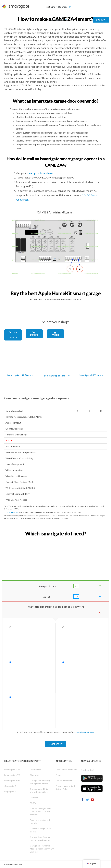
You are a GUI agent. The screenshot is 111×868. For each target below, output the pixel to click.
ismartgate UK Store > (91, 375)
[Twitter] (87, 800)
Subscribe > (89, 770)
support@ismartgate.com (84, 732)
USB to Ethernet (12, 512)
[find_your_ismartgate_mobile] (55, 540)
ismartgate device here (40, 173)
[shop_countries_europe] (34, 340)
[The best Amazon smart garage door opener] (20, 360)
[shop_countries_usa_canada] (13, 343)
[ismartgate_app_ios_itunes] (92, 789)
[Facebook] (83, 800)
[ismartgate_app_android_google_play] (92, 778)
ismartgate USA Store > (20, 375)
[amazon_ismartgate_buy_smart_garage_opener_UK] (91, 360)
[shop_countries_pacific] (56, 340)
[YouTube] (92, 800)
